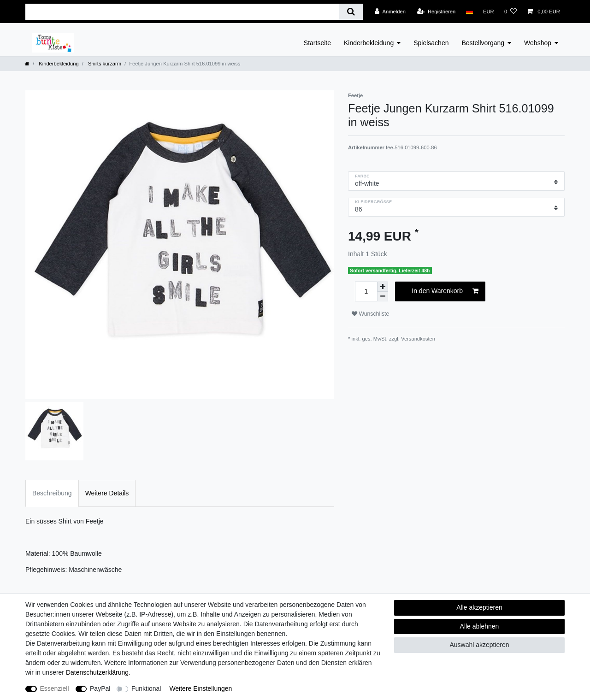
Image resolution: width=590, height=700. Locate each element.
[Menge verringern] (383, 297)
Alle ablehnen (480, 626)
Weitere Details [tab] (107, 493)
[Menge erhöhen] (383, 287)
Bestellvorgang (483, 43)
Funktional (146, 688)
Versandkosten (418, 339)
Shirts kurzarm (104, 64)
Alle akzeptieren (479, 607)
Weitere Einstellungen (201, 688)
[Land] (469, 12)
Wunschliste (370, 314)
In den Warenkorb (445, 291)
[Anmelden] (390, 12)
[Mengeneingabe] (366, 291)
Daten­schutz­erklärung (97, 672)
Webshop (538, 43)
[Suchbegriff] (182, 12)
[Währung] (489, 12)
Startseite (317, 43)
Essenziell (55, 688)
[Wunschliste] (510, 12)
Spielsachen (431, 43)
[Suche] (351, 12)
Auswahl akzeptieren (479, 645)
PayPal (100, 688)
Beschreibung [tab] (52, 493)
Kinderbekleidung (369, 43)
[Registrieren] (436, 12)
